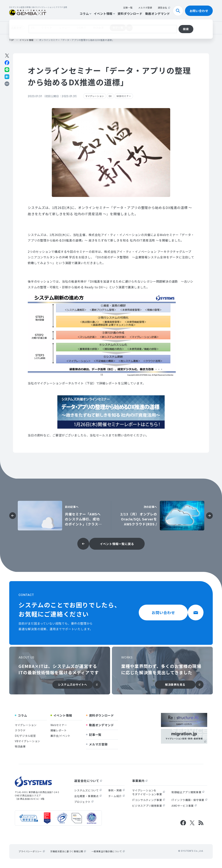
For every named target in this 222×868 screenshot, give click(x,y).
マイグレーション (95, 96)
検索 (179, 11)
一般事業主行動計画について (108, 851)
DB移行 (81, 28)
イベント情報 (104, 14)
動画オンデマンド (158, 14)
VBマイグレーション (27, 741)
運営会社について (88, 781)
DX (110, 96)
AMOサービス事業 (184, 806)
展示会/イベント (61, 736)
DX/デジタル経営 (25, 736)
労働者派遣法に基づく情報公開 (68, 851)
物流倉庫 (99, 28)
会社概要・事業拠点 (88, 796)
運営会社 (164, 7)
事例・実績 (117, 790)
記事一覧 (128, 7)
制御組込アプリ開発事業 (188, 792)
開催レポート (59, 730)
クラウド (47, 28)
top (12, 40)
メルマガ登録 (145, 7)
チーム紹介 (117, 796)
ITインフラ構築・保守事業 (189, 800)
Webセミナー (59, 725)
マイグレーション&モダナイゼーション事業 (149, 792)
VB (33, 28)
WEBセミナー (124, 96)
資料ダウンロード (130, 14)
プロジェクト (84, 802)
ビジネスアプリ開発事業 (149, 806)
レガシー (64, 28)
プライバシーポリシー (32, 851)
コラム (85, 14)
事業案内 (140, 781)
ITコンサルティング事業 (148, 800)
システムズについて (88, 790)
